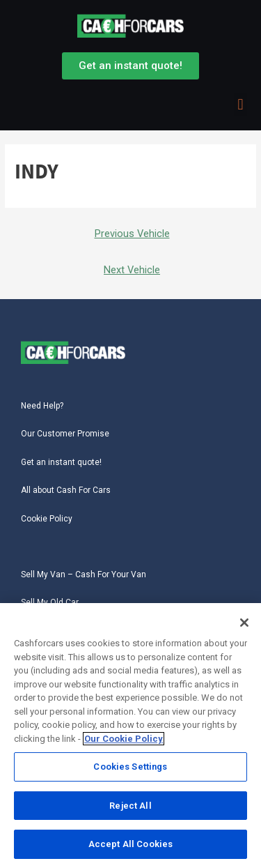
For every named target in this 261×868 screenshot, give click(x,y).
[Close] (244, 624)
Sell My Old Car (50, 602)
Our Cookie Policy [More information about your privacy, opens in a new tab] (124, 740)
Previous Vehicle (132, 234)
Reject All (130, 807)
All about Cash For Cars (66, 490)
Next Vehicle (132, 270)
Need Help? (42, 406)
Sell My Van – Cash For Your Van (84, 574)
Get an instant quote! (61, 462)
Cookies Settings (130, 768)
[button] (240, 105)
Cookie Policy (47, 519)
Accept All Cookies (130, 845)
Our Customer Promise (65, 434)
